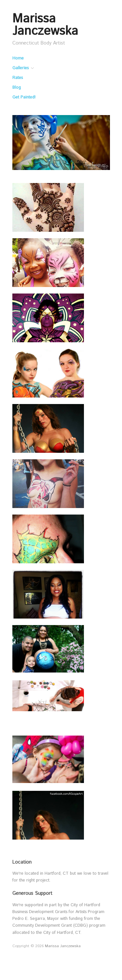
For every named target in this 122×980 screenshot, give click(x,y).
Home (18, 59)
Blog (17, 88)
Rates (18, 78)
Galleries (20, 68)
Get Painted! (24, 98)
